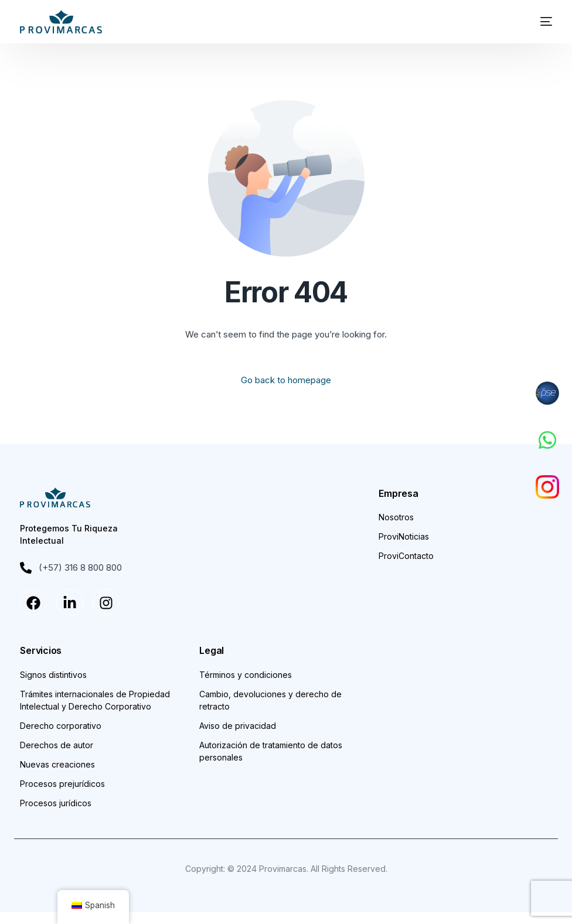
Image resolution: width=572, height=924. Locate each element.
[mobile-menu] (540, 22)
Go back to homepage (286, 380)
